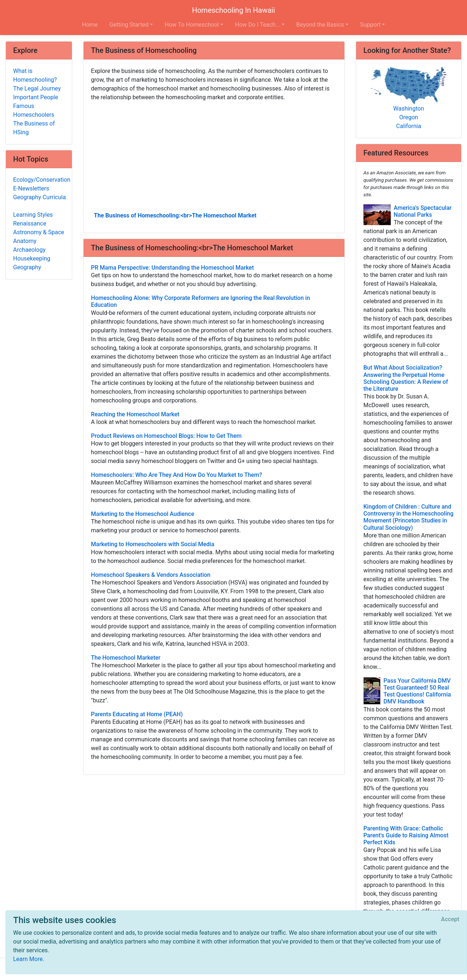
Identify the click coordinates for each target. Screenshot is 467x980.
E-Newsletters (31, 188)
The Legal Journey (37, 88)
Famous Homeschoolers (34, 110)
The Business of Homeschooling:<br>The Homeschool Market (175, 215)
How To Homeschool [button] (192, 25)
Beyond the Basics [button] (320, 25)
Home (90, 25)
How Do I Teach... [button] (258, 25)
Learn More (28, 959)
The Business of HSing (34, 128)
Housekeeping (32, 258)
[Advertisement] (214, 156)
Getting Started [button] (129, 25)
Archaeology (29, 250)
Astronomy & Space (39, 232)
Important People (36, 97)
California (409, 126)
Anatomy (25, 241)
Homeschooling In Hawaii (233, 10)
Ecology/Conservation (42, 180)
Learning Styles (33, 215)
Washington (409, 109)
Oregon (409, 117)
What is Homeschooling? (35, 75)
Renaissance (30, 223)
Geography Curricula (39, 197)
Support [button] (370, 25)
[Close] (450, 919)
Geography (27, 267)
